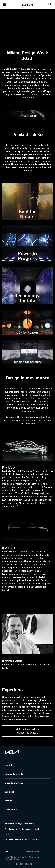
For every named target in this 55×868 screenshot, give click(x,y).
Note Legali (26, 829)
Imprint (8, 834)
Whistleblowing (11, 829)
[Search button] (50, 4)
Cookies (38, 829)
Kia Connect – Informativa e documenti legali (23, 839)
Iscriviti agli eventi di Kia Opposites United (27, 731)
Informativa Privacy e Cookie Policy (19, 824)
